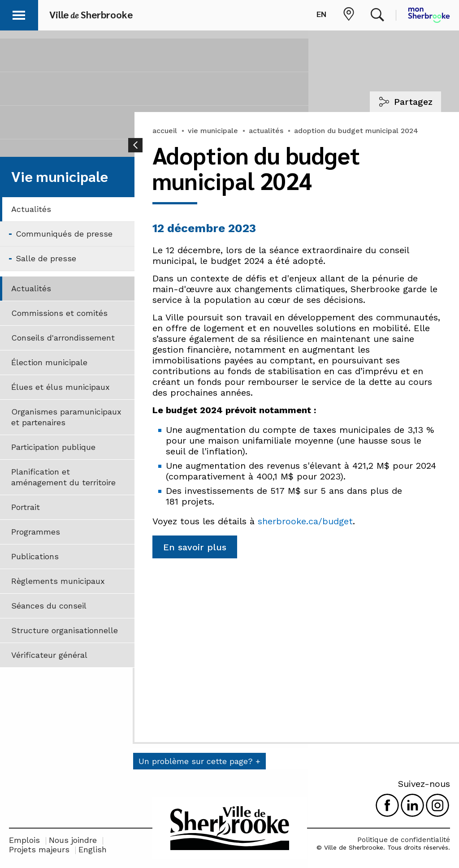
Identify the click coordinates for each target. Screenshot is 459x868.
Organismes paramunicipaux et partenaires (66, 417)
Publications (35, 556)
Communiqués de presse (64, 234)
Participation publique (53, 447)
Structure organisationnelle (65, 630)
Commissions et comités (59, 313)
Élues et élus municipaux (61, 387)
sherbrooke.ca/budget (305, 521)
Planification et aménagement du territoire (63, 477)
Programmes (36, 532)
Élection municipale (49, 362)
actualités (266, 131)
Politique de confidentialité (404, 840)
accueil (165, 131)
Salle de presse (46, 258)
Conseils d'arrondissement (63, 338)
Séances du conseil (49, 606)
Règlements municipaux (58, 581)
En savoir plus (195, 547)
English (93, 849)
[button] (19, 14)
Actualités (31, 209)
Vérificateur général (49, 655)
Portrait (26, 507)
